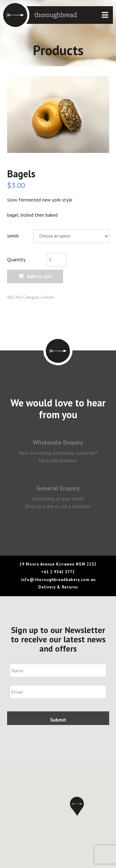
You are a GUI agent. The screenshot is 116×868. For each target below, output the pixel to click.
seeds (13, 236)
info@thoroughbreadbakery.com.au (58, 580)
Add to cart (39, 276)
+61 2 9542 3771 (58, 572)
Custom (47, 297)
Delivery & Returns (58, 587)
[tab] (58, 451)
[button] (105, 15)
